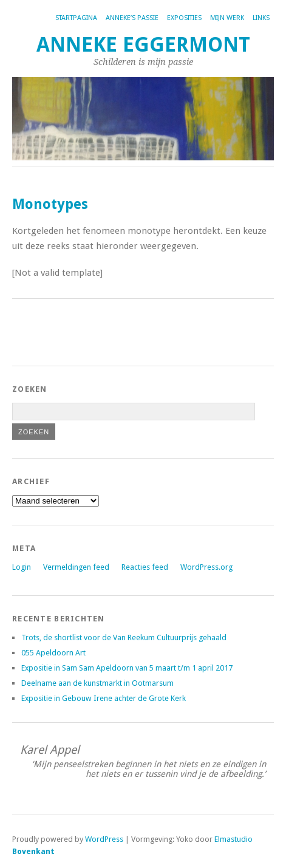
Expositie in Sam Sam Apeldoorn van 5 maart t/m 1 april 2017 (127, 668)
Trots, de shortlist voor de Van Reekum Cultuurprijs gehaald (124, 637)
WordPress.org (206, 567)
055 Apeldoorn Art (53, 653)
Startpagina (76, 18)
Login (22, 567)
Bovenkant (33, 851)
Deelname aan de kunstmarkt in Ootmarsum (97, 683)
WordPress (104, 839)
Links (261, 18)
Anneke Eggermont (143, 45)
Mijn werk (227, 18)
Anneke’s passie (132, 18)
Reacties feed (145, 567)
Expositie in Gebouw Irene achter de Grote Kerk (104, 698)
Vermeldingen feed (76, 567)
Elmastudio (233, 839)
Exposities (184, 18)
